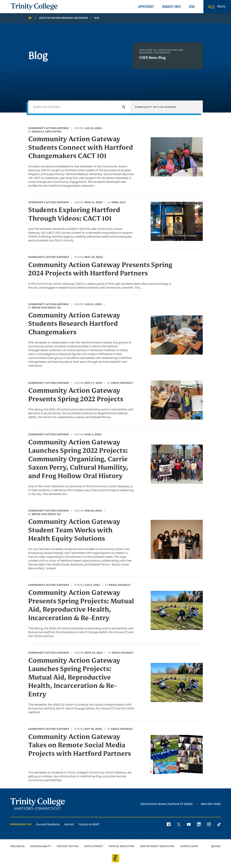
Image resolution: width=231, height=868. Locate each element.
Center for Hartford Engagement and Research (64, 18)
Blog (97, 18)
